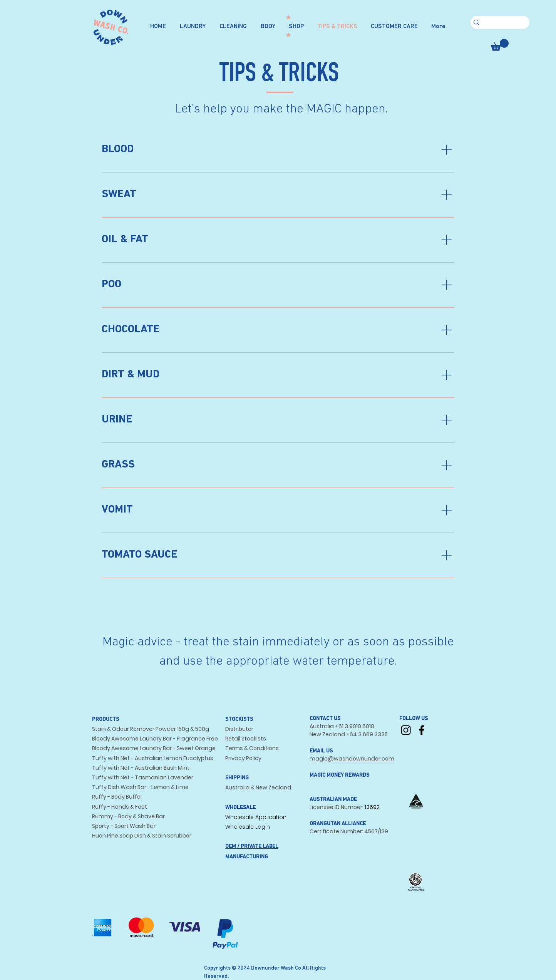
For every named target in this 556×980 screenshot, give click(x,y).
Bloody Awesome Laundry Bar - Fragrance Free (155, 739)
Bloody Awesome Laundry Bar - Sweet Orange (154, 748)
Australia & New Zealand (258, 787)
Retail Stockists (246, 739)
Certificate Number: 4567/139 (349, 831)
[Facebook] (422, 730)
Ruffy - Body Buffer (117, 797)
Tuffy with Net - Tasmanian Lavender (143, 777)
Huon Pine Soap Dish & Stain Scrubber (142, 836)
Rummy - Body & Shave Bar (128, 816)
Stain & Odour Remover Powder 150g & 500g (151, 729)
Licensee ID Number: (337, 807)
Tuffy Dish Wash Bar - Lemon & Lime (140, 787)
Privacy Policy (243, 758)
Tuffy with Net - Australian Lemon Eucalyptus (153, 758)
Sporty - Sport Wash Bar (124, 826)
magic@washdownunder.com (352, 759)
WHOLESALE (240, 808)
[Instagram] (406, 730)
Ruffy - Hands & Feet (120, 807)
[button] (500, 45)
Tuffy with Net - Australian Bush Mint (141, 768)
